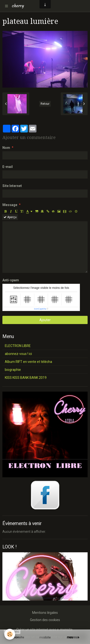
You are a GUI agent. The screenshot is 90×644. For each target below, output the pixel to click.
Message (10, 205)
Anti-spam (11, 280)
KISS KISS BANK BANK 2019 (26, 378)
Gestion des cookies (45, 620)
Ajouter (45, 320)
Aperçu (10, 217)
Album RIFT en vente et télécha (28, 362)
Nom (6, 148)
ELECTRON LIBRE (18, 346)
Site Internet (12, 186)
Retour (45, 104)
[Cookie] (10, 634)
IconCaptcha (40, 309)
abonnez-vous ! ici (18, 354)
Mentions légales (45, 613)
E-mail (8, 167)
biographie (13, 370)
